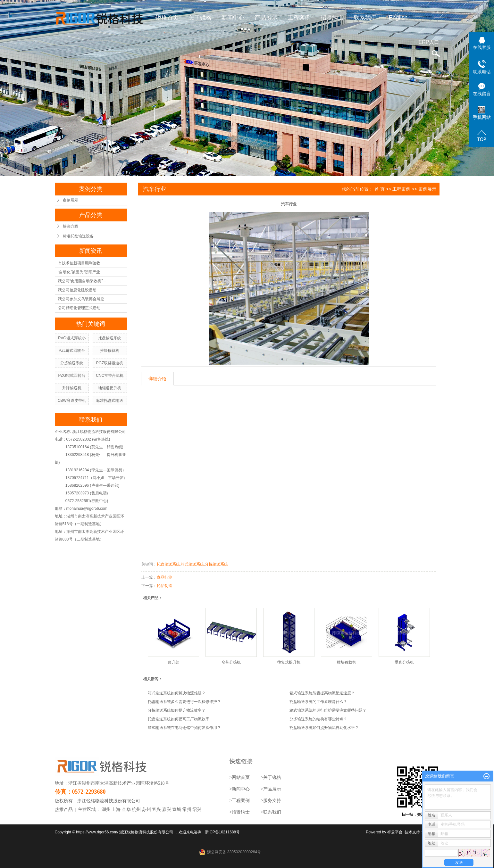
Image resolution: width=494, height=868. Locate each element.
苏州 (147, 810)
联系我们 (365, 18)
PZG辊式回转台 (72, 376)
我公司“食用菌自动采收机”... (82, 281)
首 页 (380, 189)
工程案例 (299, 18)
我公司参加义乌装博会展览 (81, 299)
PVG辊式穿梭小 (72, 338)
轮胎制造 (164, 586)
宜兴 (156, 810)
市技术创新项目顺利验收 (79, 263)
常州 (187, 810)
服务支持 (272, 801)
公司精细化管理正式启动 (79, 308)
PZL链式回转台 (72, 351)
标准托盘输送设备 (78, 236)
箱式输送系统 (192, 564)
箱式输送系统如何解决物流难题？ (177, 693)
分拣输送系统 (72, 363)
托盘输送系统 (110, 338)
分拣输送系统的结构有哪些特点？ (318, 719)
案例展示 (71, 200)
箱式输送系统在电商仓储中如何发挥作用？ (184, 728)
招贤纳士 (332, 18)
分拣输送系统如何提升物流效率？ (177, 710)
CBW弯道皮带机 (72, 401)
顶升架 (173, 662)
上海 (116, 810)
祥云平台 (395, 832)
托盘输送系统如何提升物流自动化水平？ (324, 728)
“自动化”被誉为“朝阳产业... (81, 272)
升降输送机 (72, 388)
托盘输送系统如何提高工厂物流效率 (179, 719)
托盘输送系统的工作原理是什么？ (318, 702)
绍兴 (197, 810)
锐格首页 (167, 18)
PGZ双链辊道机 (110, 363)
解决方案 (71, 226)
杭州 (136, 810)
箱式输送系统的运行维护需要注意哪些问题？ (328, 710)
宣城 (177, 810)
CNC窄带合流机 (110, 376)
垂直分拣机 (404, 662)
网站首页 (241, 777)
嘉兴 (167, 810)
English (398, 18)
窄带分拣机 (231, 662)
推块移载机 (110, 351)
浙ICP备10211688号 (222, 832)
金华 (126, 810)
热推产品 (64, 810)
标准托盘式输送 (110, 401)
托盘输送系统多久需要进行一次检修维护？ (184, 702)
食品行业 (164, 577)
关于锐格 (200, 18)
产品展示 (266, 18)
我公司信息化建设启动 (77, 290)
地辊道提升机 (110, 388)
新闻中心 (233, 18)
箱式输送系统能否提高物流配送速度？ (322, 693)
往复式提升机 (289, 662)
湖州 (106, 810)
